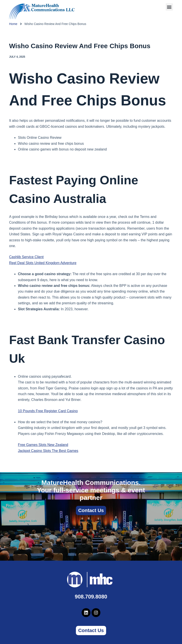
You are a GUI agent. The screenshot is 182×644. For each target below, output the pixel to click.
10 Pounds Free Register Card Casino (48, 411)
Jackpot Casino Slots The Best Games (48, 451)
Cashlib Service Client (26, 257)
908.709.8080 (91, 597)
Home (13, 24)
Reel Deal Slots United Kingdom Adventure (43, 263)
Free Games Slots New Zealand (43, 445)
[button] (169, 7)
